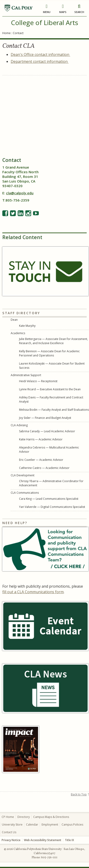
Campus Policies (72, 825)
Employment (50, 825)
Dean (14, 320)
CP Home (8, 817)
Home (7, 33)
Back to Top (79, 794)
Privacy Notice (11, 840)
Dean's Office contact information (40, 54)
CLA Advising (19, 425)
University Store (12, 825)
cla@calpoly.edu (20, 193)
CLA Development (23, 475)
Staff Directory (21, 313)
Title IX (69, 840)
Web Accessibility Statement (43, 840)
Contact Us (9, 832)
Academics (18, 333)
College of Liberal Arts (44, 22)
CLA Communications (25, 493)
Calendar (32, 825)
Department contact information (40, 61)
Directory (24, 817)
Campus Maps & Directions (51, 817)
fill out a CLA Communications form (33, 592)
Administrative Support (26, 375)
